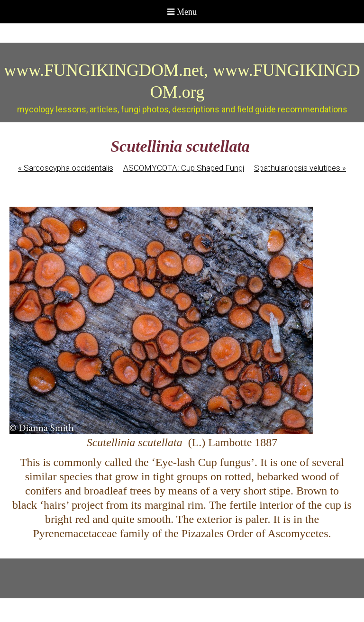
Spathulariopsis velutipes (300, 168)
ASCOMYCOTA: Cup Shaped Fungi (184, 168)
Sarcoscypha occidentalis (66, 168)
